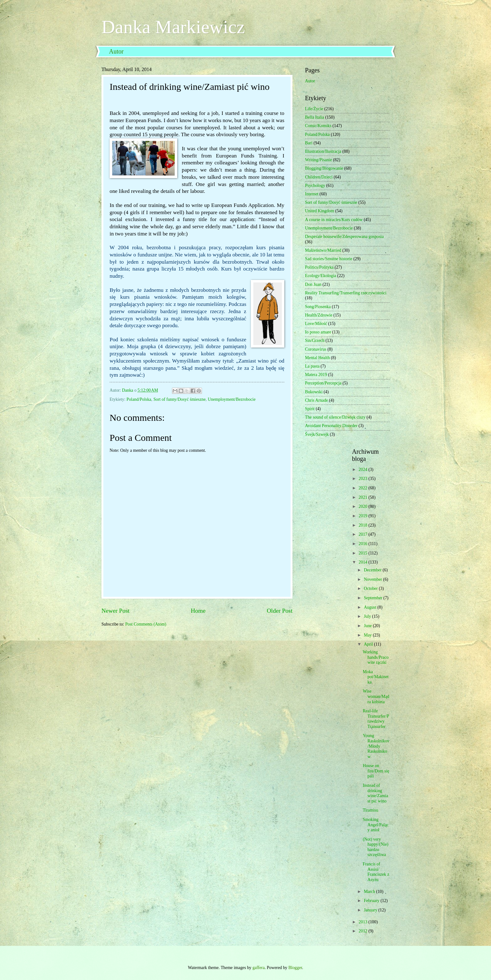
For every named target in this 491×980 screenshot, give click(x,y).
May (368, 635)
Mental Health (317, 358)
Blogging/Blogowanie (324, 168)
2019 (363, 516)
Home (198, 611)
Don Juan (313, 284)
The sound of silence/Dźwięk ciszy (335, 417)
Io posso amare (318, 332)
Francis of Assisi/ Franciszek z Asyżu (376, 872)
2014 (363, 562)
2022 (363, 488)
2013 (363, 922)
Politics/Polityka (319, 267)
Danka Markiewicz (173, 27)
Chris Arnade (316, 400)
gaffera (258, 968)
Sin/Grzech (315, 340)
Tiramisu (370, 810)
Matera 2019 (316, 375)
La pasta (312, 366)
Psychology (315, 186)
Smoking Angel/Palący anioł (375, 825)
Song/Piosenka (318, 307)
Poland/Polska (139, 399)
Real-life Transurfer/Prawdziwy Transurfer (376, 719)
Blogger (295, 968)
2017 (363, 534)
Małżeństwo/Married (323, 250)
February (372, 901)
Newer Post (116, 611)
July (368, 616)
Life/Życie (314, 109)
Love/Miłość (316, 324)
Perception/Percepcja (323, 383)
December (373, 570)
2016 (363, 544)
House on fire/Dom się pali (376, 771)
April (369, 644)
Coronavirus (316, 349)
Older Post (280, 611)
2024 (363, 469)
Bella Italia (315, 117)
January (371, 910)
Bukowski (314, 392)
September (374, 598)
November (374, 579)
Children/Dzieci (319, 177)
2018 (363, 525)
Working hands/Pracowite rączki (375, 657)
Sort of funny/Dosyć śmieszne (180, 399)
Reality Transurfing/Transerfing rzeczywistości (346, 293)
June (368, 626)
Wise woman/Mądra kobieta (376, 696)
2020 (363, 506)
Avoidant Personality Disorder (331, 426)
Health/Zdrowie (319, 315)
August (371, 607)
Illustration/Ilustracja (323, 151)
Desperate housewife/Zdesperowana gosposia (344, 237)
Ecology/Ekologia (321, 276)
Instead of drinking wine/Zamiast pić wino (375, 793)
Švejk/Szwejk (317, 434)
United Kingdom (320, 211)
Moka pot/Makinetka (375, 677)
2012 (363, 931)
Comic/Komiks (318, 126)
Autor (116, 51)
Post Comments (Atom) (146, 624)
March (370, 892)
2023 (363, 479)
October (371, 588)
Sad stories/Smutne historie (329, 259)
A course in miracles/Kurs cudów (334, 220)
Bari (309, 143)
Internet (312, 194)
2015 (363, 553)
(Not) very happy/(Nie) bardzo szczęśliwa (375, 847)
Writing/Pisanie (318, 160)
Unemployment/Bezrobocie (232, 399)
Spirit (310, 409)
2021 (363, 497)
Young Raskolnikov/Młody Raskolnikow (376, 746)
